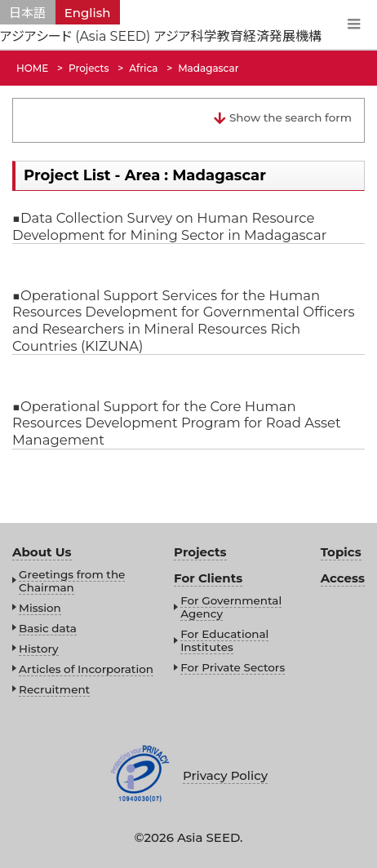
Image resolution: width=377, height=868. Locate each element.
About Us (42, 552)
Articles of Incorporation (86, 669)
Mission (40, 608)
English (88, 13)
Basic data (48, 628)
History (38, 649)
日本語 (27, 13)
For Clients (208, 578)
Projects (200, 552)
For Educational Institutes (224, 640)
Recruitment (54, 689)
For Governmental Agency (231, 607)
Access (343, 578)
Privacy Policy (225, 775)
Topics (341, 552)
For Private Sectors (233, 667)
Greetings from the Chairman (72, 581)
